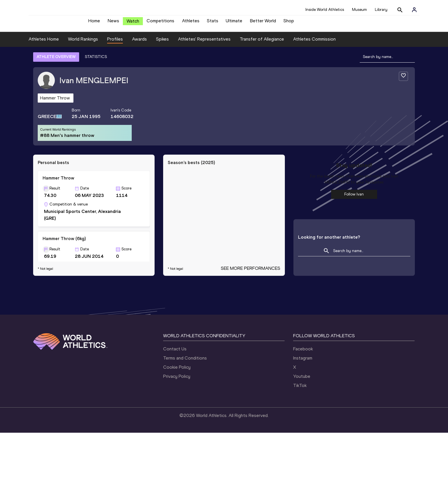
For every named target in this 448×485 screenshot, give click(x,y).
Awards (139, 43)
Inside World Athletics (325, 10)
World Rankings (83, 43)
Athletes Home (44, 43)
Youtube (302, 429)
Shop (289, 23)
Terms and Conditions (185, 410)
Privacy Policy (177, 429)
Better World (263, 23)
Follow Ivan (354, 198)
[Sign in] (414, 10)
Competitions (160, 23)
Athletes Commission (314, 43)
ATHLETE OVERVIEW (56, 61)
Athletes (191, 23)
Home (94, 23)
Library (381, 10)
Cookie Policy (177, 419)
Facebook (303, 401)
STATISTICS (96, 61)
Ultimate (234, 23)
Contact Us (175, 401)
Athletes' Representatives (204, 43)
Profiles (115, 43)
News (113, 23)
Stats (213, 23)
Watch (133, 23)
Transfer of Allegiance (262, 43)
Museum (359, 10)
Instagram (303, 410)
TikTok (300, 438)
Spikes (162, 43)
